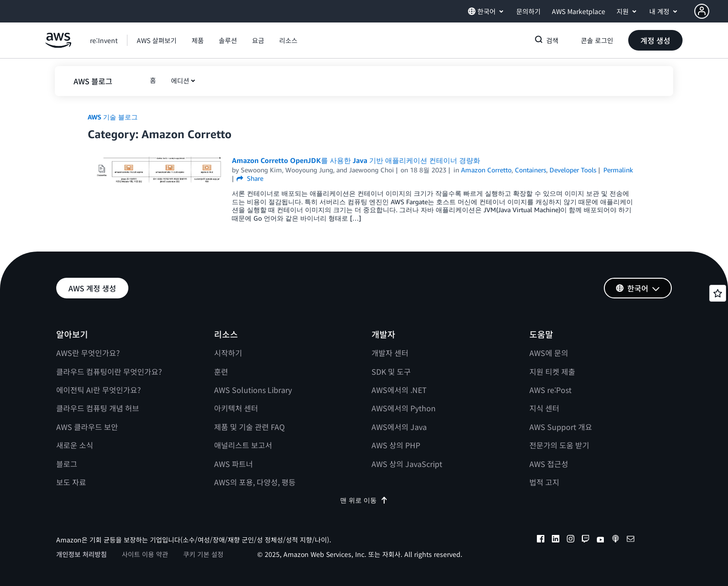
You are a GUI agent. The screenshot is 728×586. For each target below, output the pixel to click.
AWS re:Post (550, 390)
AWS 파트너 (234, 464)
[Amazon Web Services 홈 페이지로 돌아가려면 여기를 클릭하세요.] (58, 45)
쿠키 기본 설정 (203, 554)
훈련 (221, 371)
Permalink (618, 170)
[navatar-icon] (702, 11)
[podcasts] (616, 540)
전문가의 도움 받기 (559, 445)
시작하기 (228, 353)
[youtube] (601, 540)
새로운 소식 (75, 445)
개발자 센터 (390, 353)
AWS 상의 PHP (396, 445)
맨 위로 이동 (364, 500)
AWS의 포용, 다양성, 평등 (255, 482)
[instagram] (571, 540)
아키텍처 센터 (236, 408)
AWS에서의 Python (404, 408)
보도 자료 (71, 482)
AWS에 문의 (549, 353)
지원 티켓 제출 (552, 371)
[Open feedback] (718, 293)
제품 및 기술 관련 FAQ (249, 427)
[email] (631, 540)
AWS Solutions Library (253, 390)
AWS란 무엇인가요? (88, 353)
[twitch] (586, 540)
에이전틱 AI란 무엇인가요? (99, 390)
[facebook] (541, 540)
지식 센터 (544, 408)
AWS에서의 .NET (399, 390)
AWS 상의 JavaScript (407, 464)
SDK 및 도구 (391, 371)
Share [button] (250, 178)
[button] (711, 11)
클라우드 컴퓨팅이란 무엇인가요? (109, 371)
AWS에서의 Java (399, 427)
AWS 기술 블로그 (113, 117)
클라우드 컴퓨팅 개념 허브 (98, 408)
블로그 (67, 464)
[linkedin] (556, 540)
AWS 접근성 (549, 464)
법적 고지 (544, 482)
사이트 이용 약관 (145, 554)
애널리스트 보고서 (243, 445)
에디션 (180, 81)
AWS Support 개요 (561, 427)
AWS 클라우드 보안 (87, 427)
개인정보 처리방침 (82, 554)
